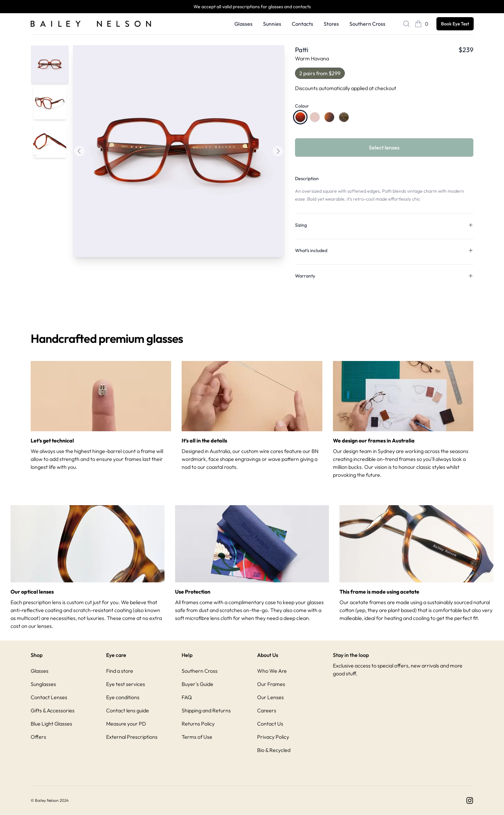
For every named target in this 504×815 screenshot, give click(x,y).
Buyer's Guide (197, 684)
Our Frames (271, 684)
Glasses (243, 24)
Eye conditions (123, 697)
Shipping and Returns (206, 710)
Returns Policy (198, 724)
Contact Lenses (49, 697)
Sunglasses (43, 684)
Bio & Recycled (274, 750)
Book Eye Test (455, 24)
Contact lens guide (128, 710)
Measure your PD (126, 724)
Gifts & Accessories (53, 710)
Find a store (120, 671)
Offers (38, 737)
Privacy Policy (273, 737)
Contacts (302, 24)
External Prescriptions (132, 737)
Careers (267, 710)
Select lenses (384, 147)
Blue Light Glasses (51, 724)
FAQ (187, 697)
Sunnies (272, 24)
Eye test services (126, 684)
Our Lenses (270, 697)
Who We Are (272, 671)
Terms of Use (197, 737)
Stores (331, 24)
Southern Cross (367, 24)
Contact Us (270, 724)
